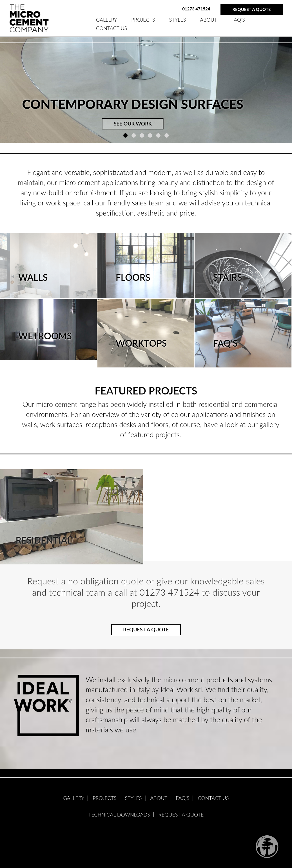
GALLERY (107, 20)
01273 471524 (196, 9)
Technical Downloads (119, 815)
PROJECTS (143, 20)
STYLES (177, 20)
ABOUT (209, 20)
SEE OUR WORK (133, 124)
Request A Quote (181, 815)
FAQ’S (238, 20)
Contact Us (112, 28)
